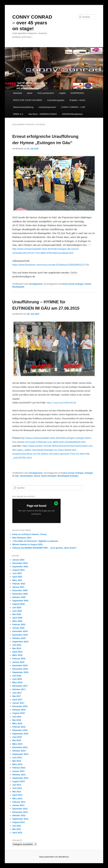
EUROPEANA (77, 93)
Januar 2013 (18, 805)
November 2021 (20, 563)
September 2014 (20, 754)
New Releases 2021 (22, 538)
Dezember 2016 (20, 706)
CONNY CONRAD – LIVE (73, 107)
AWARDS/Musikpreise (72, 114)
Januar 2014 (18, 771)
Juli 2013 (17, 785)
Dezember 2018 (20, 665)
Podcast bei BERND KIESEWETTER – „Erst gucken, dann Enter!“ (45, 548)
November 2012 (20, 812)
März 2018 (17, 682)
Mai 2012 (17, 829)
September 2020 (20, 601)
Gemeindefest (26, 476)
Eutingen (80, 284)
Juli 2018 (17, 676)
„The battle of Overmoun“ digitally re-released (35, 541)
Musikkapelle (18, 287)
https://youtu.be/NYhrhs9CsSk (61, 403)
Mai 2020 (17, 614)
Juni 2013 (17, 788)
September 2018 (20, 672)
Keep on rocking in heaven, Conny (29, 534)
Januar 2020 (18, 628)
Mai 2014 (17, 761)
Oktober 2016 (19, 710)
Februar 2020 (19, 624)
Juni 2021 (17, 573)
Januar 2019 (18, 662)
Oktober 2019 (19, 638)
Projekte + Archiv (77, 100)
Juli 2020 (17, 608)
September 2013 (20, 778)
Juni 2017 (17, 693)
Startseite (18, 93)
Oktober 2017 (19, 689)
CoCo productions (46, 93)
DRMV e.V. (18, 114)
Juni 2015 (17, 737)
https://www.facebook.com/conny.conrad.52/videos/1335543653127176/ (51, 265)
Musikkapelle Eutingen (68, 476)
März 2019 (17, 655)
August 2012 (19, 822)
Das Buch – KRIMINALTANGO (43, 114)
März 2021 (17, 580)
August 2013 (19, 781)
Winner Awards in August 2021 (28, 544)
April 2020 (17, 618)
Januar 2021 (18, 587)
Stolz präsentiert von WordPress (54, 857)
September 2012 (20, 819)
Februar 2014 (19, 768)
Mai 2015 (17, 740)
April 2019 (17, 652)
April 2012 (17, 833)
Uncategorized (36, 284)
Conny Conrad (68, 284)
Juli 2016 (17, 717)
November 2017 (20, 686)
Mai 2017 (17, 696)
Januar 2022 (18, 560)
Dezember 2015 (20, 730)
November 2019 (20, 635)
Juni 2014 (17, 758)
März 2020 (17, 621)
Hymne (88, 284)
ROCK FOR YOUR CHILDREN (28, 100)
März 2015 (17, 744)
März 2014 (17, 764)
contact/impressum (47, 107)
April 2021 (17, 577)
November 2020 (20, 594)
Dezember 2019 (20, 631)
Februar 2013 (19, 802)
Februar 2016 (19, 727)
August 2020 (19, 604)
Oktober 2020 (19, 597)
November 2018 (20, 669)
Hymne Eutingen (49, 476)
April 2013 (17, 795)
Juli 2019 (17, 645)
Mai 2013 (17, 792)
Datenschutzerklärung (23, 107)
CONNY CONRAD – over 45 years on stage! (32, 23)
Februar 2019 (19, 659)
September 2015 (20, 734)
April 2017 (17, 700)
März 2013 (17, 799)
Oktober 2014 (19, 751)
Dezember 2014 (20, 747)
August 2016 (19, 713)
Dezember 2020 (20, 590)
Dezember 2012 (20, 809)
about (30, 93)
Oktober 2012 (19, 815)
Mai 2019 (17, 648)
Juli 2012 (17, 826)
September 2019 (20, 642)
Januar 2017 (18, 703)
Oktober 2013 (19, 775)
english (62, 93)
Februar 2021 (19, 584)
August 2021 (19, 570)
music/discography (56, 100)
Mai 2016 (17, 720)
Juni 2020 (17, 611)
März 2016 (17, 723)
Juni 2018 (17, 679)
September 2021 (20, 567)
